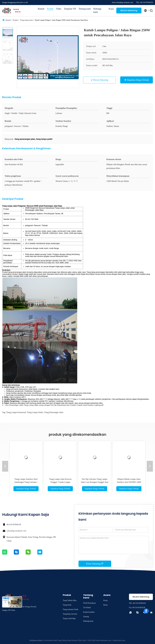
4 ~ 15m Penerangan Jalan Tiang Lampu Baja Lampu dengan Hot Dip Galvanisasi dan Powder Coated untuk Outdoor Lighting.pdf (53, 405)
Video (59, 9)
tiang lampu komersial (16, 412)
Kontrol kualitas (89, 612)
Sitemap (86, 617)
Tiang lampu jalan (26, 20)
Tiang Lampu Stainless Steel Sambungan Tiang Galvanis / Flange (26, 482)
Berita (106, 605)
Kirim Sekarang (95, 564)
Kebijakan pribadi (36, 640)
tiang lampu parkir (35, 412)
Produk (50, 9)
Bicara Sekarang (129, 10)
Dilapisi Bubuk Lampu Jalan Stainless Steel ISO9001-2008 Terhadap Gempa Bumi (129, 482)
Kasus (106, 600)
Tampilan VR (70, 9)
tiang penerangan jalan (54, 412)
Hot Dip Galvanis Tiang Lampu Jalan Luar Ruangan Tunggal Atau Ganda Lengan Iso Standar (95, 482)
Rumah (41, 9)
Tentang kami (85, 9)
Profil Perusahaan (89, 603)
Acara (111, 9)
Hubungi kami (97, 10)
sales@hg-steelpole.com (16, 531)
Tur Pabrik (87, 608)
